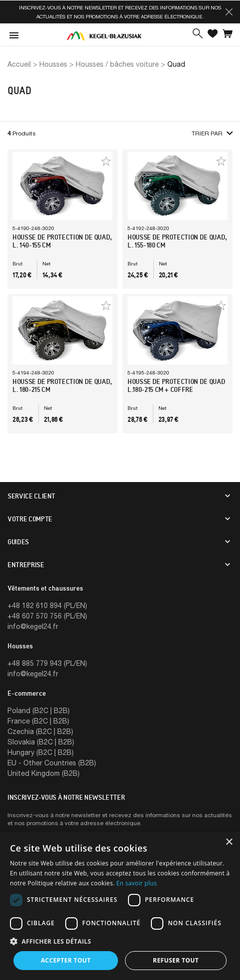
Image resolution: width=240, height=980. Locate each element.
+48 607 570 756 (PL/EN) (47, 616)
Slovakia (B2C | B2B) (41, 742)
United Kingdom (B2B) (44, 773)
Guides (18, 542)
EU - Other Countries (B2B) (52, 763)
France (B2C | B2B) (38, 721)
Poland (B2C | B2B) (39, 710)
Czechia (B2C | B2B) (40, 731)
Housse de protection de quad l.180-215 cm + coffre (176, 385)
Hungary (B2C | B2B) (41, 752)
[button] (229, 12)
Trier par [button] (212, 133)
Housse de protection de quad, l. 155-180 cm (177, 241)
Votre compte (30, 519)
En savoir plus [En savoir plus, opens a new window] (137, 883)
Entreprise (26, 565)
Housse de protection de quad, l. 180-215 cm (62, 385)
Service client (31, 496)
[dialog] (120, 906)
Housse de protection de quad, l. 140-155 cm (62, 241)
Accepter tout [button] (66, 960)
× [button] (229, 842)
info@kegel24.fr (33, 626)
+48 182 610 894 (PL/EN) (47, 605)
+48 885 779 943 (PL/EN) (47, 663)
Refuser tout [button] (176, 960)
